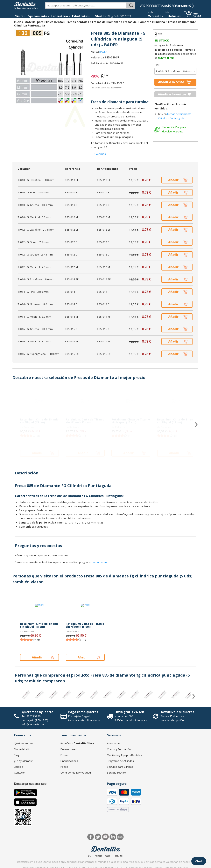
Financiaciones (69, 761)
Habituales (173, 16)
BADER (103, 52)
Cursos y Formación (119, 749)
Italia (108, 856)
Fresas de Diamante (106, 22)
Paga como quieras (83, 712)
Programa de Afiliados (120, 761)
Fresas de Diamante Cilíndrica (144, 22)
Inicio (18, 22)
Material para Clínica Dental (44, 22)
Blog (110, 16)
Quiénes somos (24, 743)
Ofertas (100, 16)
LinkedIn (113, 837)
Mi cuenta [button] (156, 16)
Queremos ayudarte (38, 712)
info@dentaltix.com (33, 724)
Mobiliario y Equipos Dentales (124, 755)
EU (90, 856)
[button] (20, 16)
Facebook (91, 837)
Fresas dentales (78, 22)
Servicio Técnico (116, 773)
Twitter (98, 837)
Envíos (64, 755)
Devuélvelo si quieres (178, 712)
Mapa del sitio (22, 749)
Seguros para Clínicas (120, 767)
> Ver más (100, 154)
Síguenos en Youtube (105, 837)
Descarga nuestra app (30, 784)
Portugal (118, 856)
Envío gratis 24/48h (129, 712)
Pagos (64, 767)
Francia (98, 856)
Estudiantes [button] (81, 16)
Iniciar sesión (101, 562)
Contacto (19, 773)
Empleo (19, 767)
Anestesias (114, 743)
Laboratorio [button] (61, 16)
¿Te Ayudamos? (23, 761)
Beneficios (77, 743)
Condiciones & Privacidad (76, 773)
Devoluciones (69, 749)
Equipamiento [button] (39, 16)
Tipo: (157, 64)
